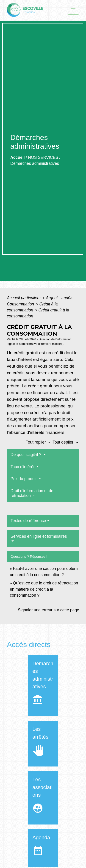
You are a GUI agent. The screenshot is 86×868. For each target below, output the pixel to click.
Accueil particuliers (24, 298)
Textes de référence (28, 521)
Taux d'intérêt (23, 467)
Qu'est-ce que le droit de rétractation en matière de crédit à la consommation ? (44, 589)
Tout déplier (66, 442)
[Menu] (73, 10)
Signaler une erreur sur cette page (49, 610)
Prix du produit (24, 479)
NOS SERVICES (43, 157)
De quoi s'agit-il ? (26, 455)
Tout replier (39, 442)
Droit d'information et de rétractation (32, 493)
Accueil (18, 157)
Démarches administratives (35, 163)
